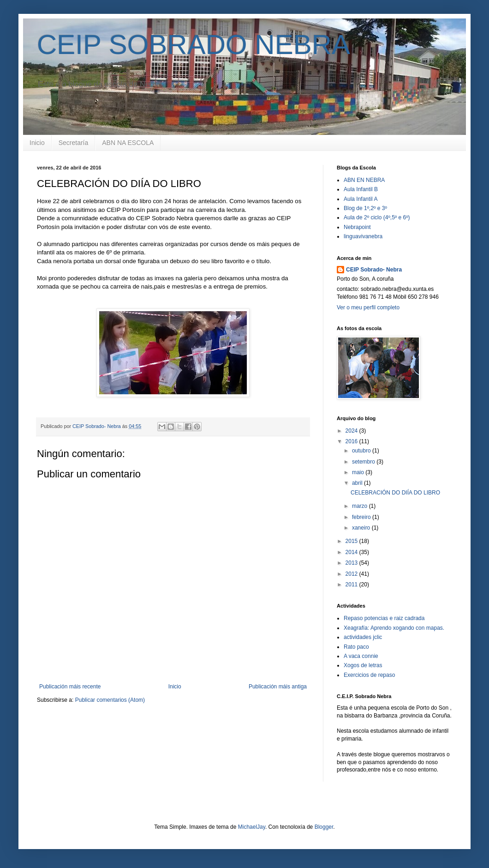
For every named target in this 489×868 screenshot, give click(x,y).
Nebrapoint (357, 227)
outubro (362, 451)
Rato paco (356, 647)
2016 (352, 441)
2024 (352, 431)
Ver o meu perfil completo (368, 307)
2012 (352, 574)
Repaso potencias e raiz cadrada (384, 618)
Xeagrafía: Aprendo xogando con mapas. (394, 628)
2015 (352, 541)
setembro (364, 462)
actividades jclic (363, 637)
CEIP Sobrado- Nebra (374, 270)
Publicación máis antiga (278, 687)
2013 (352, 563)
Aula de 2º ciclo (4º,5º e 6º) (377, 217)
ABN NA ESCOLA (128, 143)
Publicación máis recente (70, 687)
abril (358, 483)
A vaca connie (361, 656)
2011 (352, 585)
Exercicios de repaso (369, 675)
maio (359, 472)
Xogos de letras (363, 665)
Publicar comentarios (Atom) (110, 700)
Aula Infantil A (361, 199)
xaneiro (362, 528)
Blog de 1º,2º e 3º (365, 208)
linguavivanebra (363, 236)
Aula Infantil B (361, 189)
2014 (352, 552)
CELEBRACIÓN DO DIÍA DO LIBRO (395, 493)
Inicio (37, 143)
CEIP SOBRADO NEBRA (194, 45)
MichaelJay (252, 827)
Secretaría (74, 143)
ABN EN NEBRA (364, 180)
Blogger (324, 827)
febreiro (362, 517)
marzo (361, 506)
